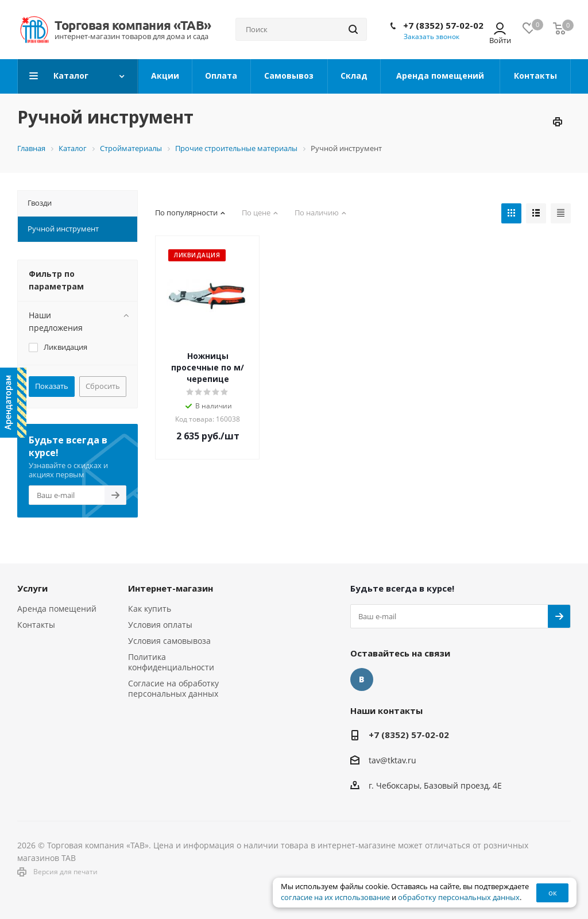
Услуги (32, 588)
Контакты (36, 625)
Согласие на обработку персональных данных (173, 688)
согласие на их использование (335, 897)
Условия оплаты (160, 625)
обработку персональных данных (459, 897)
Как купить (150, 609)
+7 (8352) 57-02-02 (443, 25)
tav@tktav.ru (392, 760)
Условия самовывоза (169, 641)
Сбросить (103, 386)
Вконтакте (362, 679)
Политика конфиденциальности (171, 662)
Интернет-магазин (171, 588)
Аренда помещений (57, 609)
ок (553, 893)
